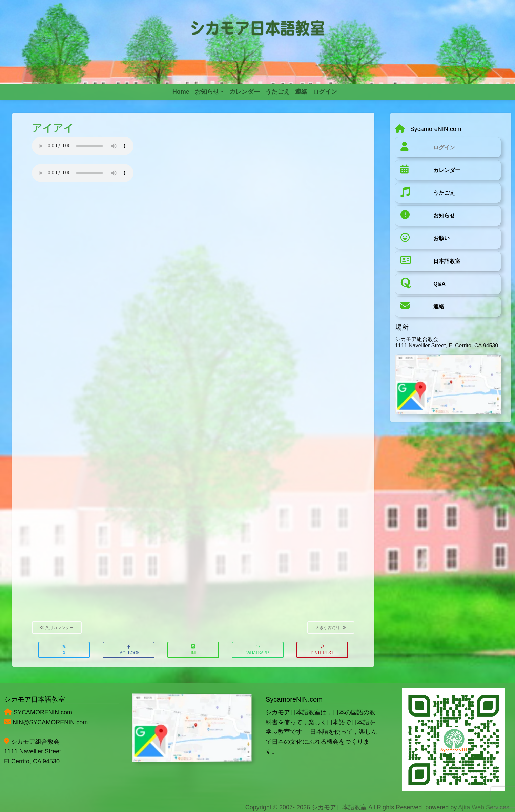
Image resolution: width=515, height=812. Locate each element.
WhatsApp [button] (257, 650)
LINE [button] (193, 650)
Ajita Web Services (484, 807)
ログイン (444, 147)
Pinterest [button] (322, 650)
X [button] (64, 650)
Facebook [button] (129, 650)
